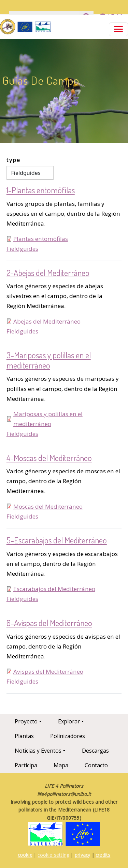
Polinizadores (68, 736)
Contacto (96, 765)
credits (103, 855)
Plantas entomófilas (41, 239)
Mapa (61, 765)
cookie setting (53, 855)
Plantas (24, 736)
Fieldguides (22, 249)
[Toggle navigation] (118, 29)
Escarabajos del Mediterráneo (54, 589)
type (14, 160)
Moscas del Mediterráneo (48, 506)
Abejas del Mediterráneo (47, 321)
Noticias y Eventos (38, 751)
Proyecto (26, 721)
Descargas (95, 751)
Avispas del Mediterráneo (48, 672)
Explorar (69, 721)
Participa (26, 765)
